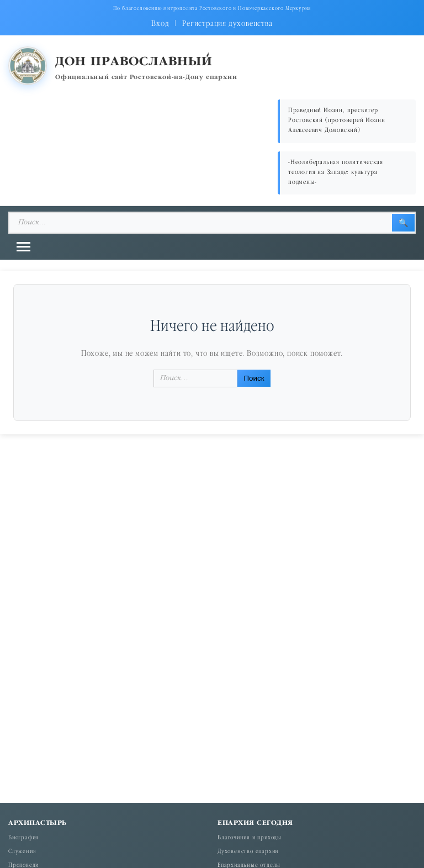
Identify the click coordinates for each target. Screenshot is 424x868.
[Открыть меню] (23, 247)
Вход (160, 24)
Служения (22, 852)
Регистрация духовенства (227, 24)
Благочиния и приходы (250, 838)
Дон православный (134, 62)
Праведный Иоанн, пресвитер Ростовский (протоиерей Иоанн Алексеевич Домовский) (336, 121)
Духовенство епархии (248, 852)
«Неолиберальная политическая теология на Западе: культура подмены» (335, 173)
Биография (23, 838)
